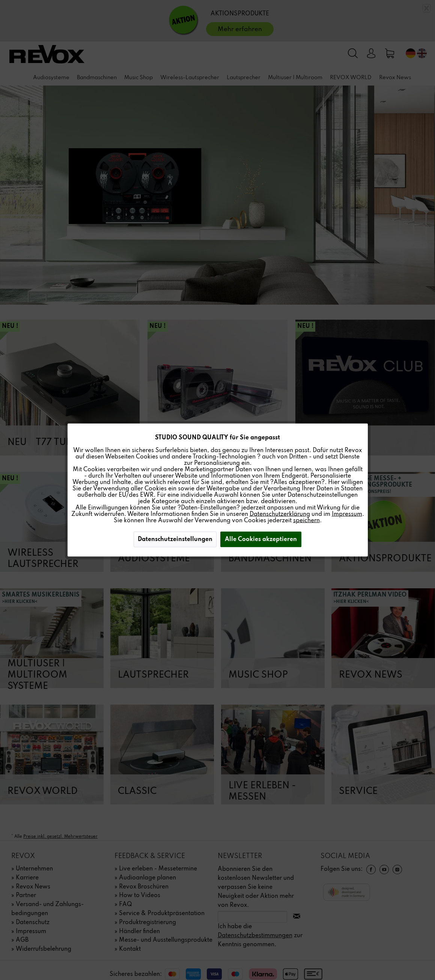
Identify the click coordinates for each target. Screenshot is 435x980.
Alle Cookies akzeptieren (261, 540)
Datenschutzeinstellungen (175, 540)
